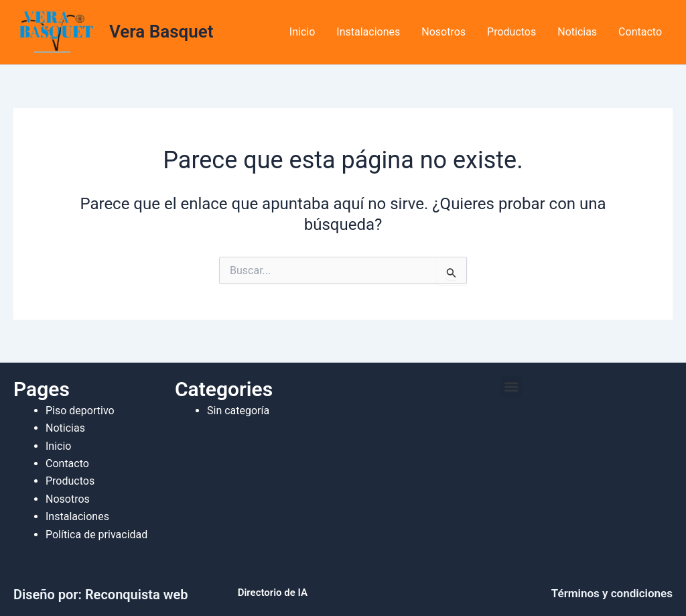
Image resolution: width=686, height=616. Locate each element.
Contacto (640, 32)
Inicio (302, 32)
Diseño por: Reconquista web (100, 595)
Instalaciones (368, 32)
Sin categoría (238, 411)
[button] (511, 387)
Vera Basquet (161, 32)
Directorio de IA (273, 593)
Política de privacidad (96, 535)
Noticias (577, 32)
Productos (511, 32)
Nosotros (443, 32)
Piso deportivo (80, 411)
